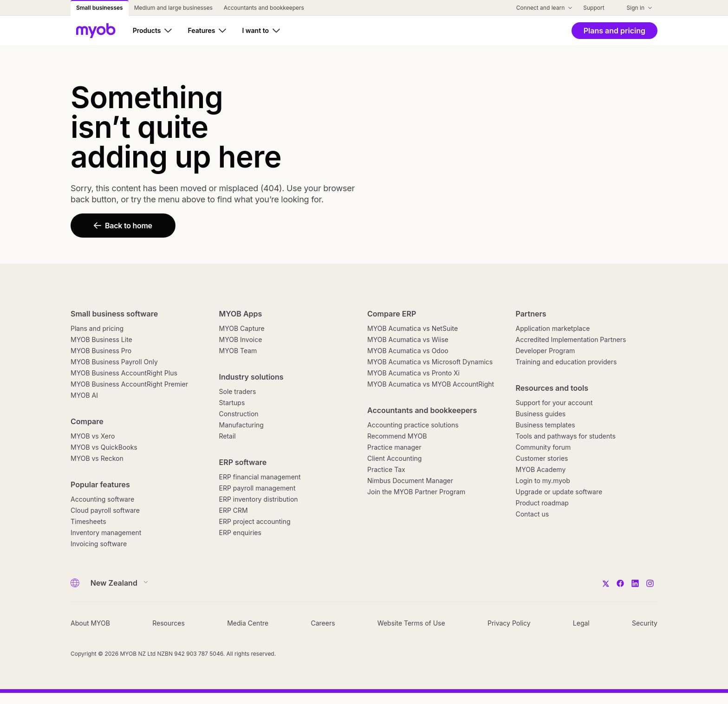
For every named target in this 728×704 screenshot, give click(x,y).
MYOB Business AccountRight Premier (129, 384)
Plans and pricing (97, 328)
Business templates (546, 425)
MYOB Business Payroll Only (114, 362)
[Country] (116, 583)
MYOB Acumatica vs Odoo (408, 351)
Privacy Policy (509, 623)
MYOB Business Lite (101, 339)
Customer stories (542, 458)
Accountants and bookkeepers (422, 410)
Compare (87, 421)
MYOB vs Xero (93, 436)
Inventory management (106, 533)
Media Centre (248, 623)
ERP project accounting (255, 521)
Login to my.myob (543, 481)
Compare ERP (392, 314)
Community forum (543, 447)
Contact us (533, 514)
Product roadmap (542, 503)
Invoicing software (99, 544)
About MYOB (90, 623)
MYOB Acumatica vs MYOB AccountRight (431, 384)
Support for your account (554, 403)
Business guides (541, 414)
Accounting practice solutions (413, 425)
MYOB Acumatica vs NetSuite (413, 328)
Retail (227, 436)
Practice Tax (386, 469)
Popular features (100, 484)
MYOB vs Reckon (97, 458)
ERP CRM (234, 510)
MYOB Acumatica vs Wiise (408, 339)
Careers (323, 623)
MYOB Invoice (241, 339)
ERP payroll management (257, 488)
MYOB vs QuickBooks (104, 447)
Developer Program (546, 351)
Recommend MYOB (397, 436)
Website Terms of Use (411, 623)
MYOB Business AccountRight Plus (124, 373)
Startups (232, 403)
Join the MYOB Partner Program (416, 492)
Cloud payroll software (105, 510)
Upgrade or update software (559, 492)
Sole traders (238, 391)
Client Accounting (394, 458)
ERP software (243, 462)
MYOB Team (238, 351)
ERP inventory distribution (259, 499)
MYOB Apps (241, 314)
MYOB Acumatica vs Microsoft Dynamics (430, 362)
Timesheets (88, 521)
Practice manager (394, 447)
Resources (169, 623)
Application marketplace (553, 328)
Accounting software (102, 499)
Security (645, 623)
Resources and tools (552, 388)
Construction (239, 414)
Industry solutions (251, 377)
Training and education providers (566, 362)
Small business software (114, 314)
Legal (581, 623)
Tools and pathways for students (566, 436)
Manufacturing (241, 425)
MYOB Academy (541, 469)
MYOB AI (84, 395)
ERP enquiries (240, 533)
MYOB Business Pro (101, 351)
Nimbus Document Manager (410, 481)
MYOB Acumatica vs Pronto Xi (413, 373)
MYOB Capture (242, 328)
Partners (531, 314)
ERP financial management (260, 477)
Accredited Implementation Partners (571, 339)
